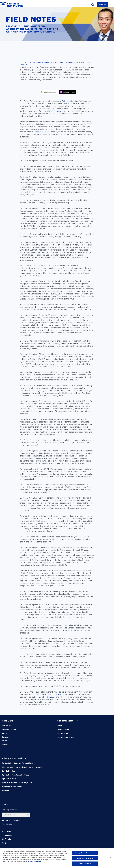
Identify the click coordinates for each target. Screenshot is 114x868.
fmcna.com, (80, 694)
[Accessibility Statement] (46, 787)
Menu (101, 4)
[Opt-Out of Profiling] (46, 779)
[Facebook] (8, 835)
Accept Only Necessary (85, 858)
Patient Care (7, 726)
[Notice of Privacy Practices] (46, 767)
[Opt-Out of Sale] (46, 771)
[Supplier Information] (79, 737)
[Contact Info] (12, 820)
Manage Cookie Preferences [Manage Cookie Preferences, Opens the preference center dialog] (85, 853)
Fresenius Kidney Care (42, 132)
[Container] (102, 4)
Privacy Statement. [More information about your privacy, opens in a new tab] (35, 861)
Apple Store (45, 694)
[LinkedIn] (8, 831)
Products (6, 733)
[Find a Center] (79, 733)
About (5, 741)
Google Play (57, 694)
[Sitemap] (46, 791)
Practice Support (9, 730)
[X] (5, 843)
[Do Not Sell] (46, 763)
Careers (5, 745)
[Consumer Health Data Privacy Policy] (46, 783)
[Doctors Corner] (79, 730)
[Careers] (79, 726)
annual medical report (47, 697)
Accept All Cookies (85, 864)
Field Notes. (66, 101)
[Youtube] (8, 839)
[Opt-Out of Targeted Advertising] (46, 775)
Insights (5, 737)
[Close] (111, 858)
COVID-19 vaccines (55, 111)
